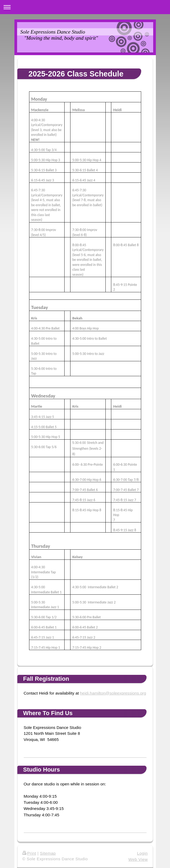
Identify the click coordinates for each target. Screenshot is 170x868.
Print (29, 853)
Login (143, 853)
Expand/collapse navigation (85, 7)
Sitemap (48, 853)
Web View (138, 859)
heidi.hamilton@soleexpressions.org (113, 693)
